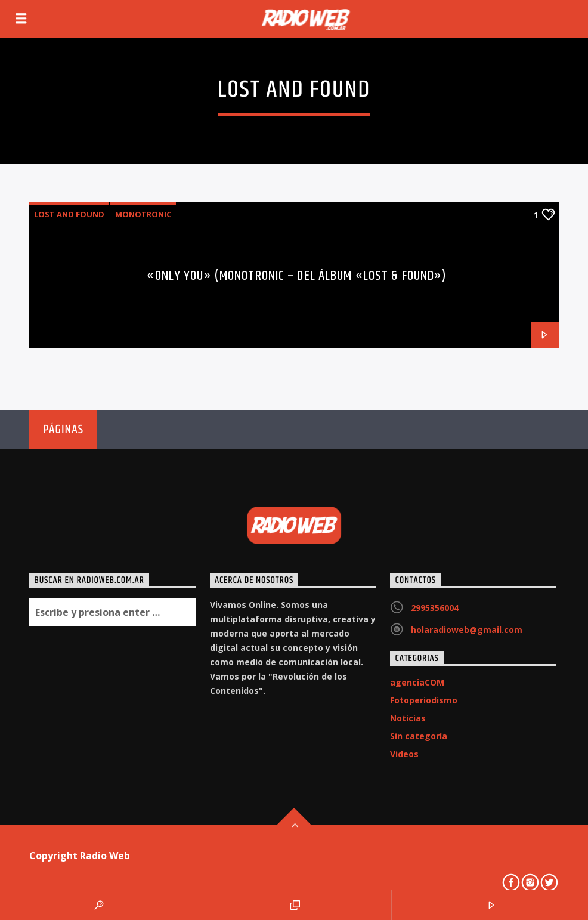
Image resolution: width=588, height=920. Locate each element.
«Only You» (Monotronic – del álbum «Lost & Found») (297, 276)
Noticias (408, 718)
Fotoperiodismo (424, 700)
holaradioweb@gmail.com (467, 630)
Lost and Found (69, 214)
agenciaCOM (417, 682)
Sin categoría (419, 736)
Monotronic (143, 214)
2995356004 (435, 608)
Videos (404, 754)
